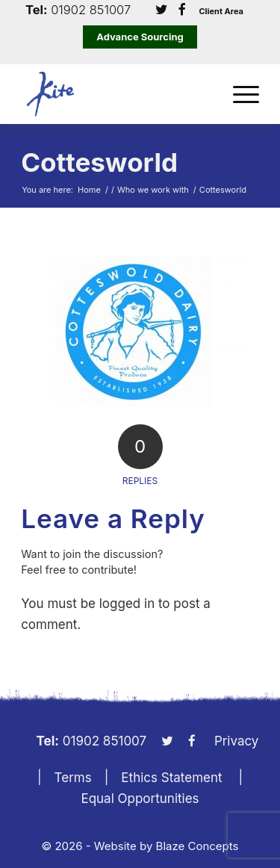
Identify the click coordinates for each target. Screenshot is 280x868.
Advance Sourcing (140, 37)
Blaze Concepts (197, 846)
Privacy (237, 741)
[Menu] (239, 94)
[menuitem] (239, 94)
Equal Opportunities (140, 799)
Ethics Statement (171, 778)
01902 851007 (91, 10)
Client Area (221, 12)
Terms (73, 778)
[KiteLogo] (116, 94)
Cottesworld (99, 162)
